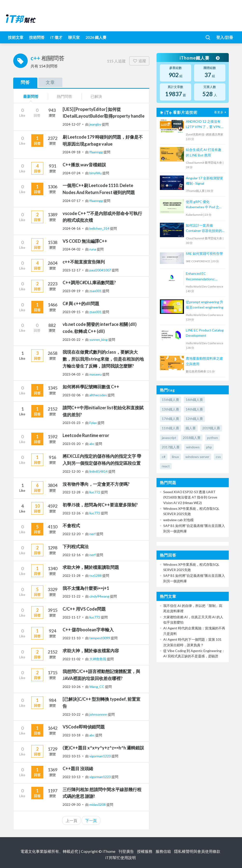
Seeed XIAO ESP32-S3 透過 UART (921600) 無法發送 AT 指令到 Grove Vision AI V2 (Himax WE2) (190, 497)
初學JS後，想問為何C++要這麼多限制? (100, 505)
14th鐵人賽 (194, 409)
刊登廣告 (126, 851)
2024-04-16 (72, 228)
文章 (50, 82)
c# (164, 457)
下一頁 (91, 820)
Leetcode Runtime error (86, 435)
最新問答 (31, 96)
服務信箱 (163, 851)
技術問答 (37, 37)
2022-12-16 (72, 555)
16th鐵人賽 (194, 400)
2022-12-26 (72, 513)
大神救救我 (98, 659)
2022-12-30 (72, 471)
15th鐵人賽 (170, 400)
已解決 (96, 96)
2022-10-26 (72, 687)
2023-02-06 (72, 395)
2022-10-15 (72, 756)
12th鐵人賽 (194, 419)
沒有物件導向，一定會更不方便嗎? (96, 484)
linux (175, 457)
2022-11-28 (72, 575)
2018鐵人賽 (192, 438)
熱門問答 (65, 96)
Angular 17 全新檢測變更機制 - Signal (205, 181)
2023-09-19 (72, 291)
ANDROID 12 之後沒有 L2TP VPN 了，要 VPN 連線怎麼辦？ (205, 124)
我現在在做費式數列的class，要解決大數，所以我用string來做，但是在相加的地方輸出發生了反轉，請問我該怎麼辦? (103, 359)
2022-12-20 (72, 534)
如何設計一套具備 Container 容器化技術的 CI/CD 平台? (204, 228)
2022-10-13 (72, 777)
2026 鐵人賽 (96, 37)
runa (93, 249)
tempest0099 (100, 638)
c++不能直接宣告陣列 (84, 262)
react (166, 466)
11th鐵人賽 (170, 428)
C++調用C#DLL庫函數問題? (89, 283)
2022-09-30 (72, 804)
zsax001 (96, 291)
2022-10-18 (72, 735)
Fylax (93, 423)
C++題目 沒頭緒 (78, 768)
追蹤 (139, 61)
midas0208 (98, 804)
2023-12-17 (72, 270)
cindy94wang (100, 596)
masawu (96, 374)
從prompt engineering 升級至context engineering (205, 305)
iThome (109, 851)
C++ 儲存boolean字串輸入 (88, 630)
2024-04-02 (72, 249)
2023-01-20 (72, 444)
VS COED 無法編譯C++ (85, 241)
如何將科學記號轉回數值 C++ (91, 387)
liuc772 (95, 492)
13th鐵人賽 (170, 409)
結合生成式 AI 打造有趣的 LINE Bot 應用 (204, 152)
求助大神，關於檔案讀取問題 (91, 567)
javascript (169, 438)
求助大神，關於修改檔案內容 (91, 651)
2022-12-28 (72, 492)
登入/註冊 (225, 37)
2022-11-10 (72, 638)
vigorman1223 (100, 756)
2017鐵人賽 (171, 447)
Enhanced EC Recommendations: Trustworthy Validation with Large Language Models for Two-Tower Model (203, 277)
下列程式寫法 (76, 546)
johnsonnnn (99, 714)
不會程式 (71, 525)
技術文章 (16, 37)
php (209, 447)
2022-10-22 (72, 714)
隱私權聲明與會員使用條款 (197, 851)
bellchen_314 (100, 228)
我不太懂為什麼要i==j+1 (86, 588)
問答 (25, 82)
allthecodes (98, 395)
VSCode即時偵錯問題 (84, 727)
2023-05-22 (72, 340)
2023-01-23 (72, 423)
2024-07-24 (72, 173)
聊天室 (74, 37)
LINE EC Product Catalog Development (205, 333)
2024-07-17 (72, 201)
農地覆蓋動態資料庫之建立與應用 (204, 361)
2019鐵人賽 (211, 428)
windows (193, 447)
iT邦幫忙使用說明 (121, 858)
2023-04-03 (72, 374)
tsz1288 (96, 575)
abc (92, 444)
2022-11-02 (72, 659)
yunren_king (99, 340)
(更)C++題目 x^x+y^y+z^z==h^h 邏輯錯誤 (103, 748)
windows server (197, 457)
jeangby (96, 124)
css (218, 457)
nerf (93, 534)
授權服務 (145, 851)
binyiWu (96, 173)
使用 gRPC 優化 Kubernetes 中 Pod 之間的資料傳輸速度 (204, 205)
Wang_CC (97, 687)
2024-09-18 (72, 152)
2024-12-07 (72, 124)
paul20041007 (101, 270)
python (213, 438)
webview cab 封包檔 (178, 520)
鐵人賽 (191, 428)
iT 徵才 (56, 37)
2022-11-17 (72, 617)
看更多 (221, 112)
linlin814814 (99, 471)
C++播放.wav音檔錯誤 (84, 165)
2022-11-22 (72, 596)
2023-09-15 (72, 312)
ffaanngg (96, 152)
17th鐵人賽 (170, 419)
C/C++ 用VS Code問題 (84, 609)
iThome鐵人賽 (199, 58)
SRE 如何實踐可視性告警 (204, 253)
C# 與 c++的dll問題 (81, 303)
